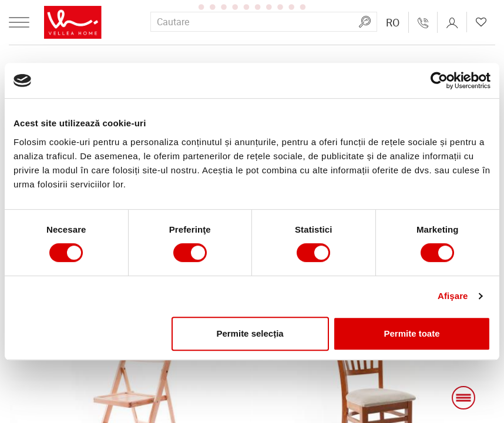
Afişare (453, 296)
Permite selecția (250, 333)
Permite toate (412, 333)
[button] (393, 22)
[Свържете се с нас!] (423, 22)
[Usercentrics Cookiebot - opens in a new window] (439, 80)
